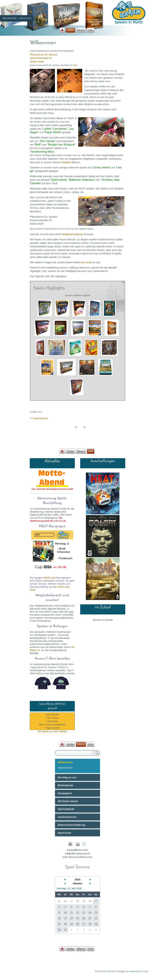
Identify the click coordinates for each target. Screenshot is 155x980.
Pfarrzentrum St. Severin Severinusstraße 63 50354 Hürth (44, 58)
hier (75, 65)
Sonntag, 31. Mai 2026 (69, 888)
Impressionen (40, 418)
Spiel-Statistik (66, 809)
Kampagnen (65, 793)
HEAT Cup (50, 578)
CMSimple (111, 971)
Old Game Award (68, 801)
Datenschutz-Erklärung (71, 825)
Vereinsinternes (67, 817)
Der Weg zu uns (67, 777)
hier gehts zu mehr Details (52, 731)
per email (87, 262)
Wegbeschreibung (72, 234)
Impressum (64, 833)
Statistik (66, 162)
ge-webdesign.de (134, 971)
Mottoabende (65, 785)
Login (146, 971)
